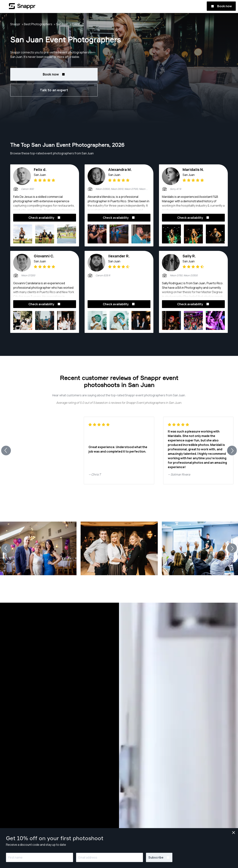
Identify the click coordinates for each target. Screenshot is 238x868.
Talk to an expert (54, 90)
